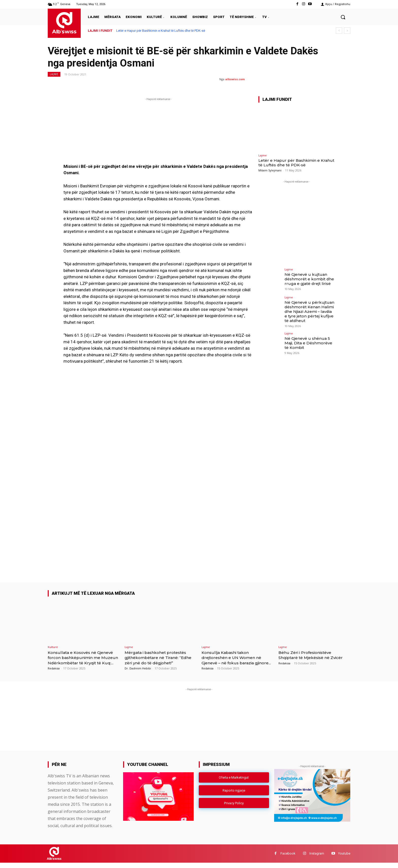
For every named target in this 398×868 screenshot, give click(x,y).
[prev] (339, 31)
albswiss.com (235, 79)
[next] (347, 31)
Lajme (54, 74)
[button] (343, 17)
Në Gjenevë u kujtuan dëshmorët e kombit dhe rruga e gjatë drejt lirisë (308, 279)
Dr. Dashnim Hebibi (138, 668)
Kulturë (53, 647)
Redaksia (54, 673)
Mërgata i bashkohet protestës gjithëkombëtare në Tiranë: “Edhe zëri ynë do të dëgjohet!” (160, 658)
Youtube (344, 859)
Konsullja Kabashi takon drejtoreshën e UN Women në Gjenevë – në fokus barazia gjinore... (236, 660)
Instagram (317, 859)
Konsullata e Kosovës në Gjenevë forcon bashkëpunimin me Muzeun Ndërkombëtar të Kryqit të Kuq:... (83, 660)
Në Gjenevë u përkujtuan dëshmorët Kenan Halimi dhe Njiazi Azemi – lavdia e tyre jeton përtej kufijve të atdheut (309, 311)
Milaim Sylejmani (270, 170)
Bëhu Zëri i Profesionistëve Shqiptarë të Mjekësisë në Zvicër (309, 658)
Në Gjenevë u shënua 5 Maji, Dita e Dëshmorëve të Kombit (310, 341)
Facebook (288, 859)
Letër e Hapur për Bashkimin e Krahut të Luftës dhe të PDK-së (161, 31)
